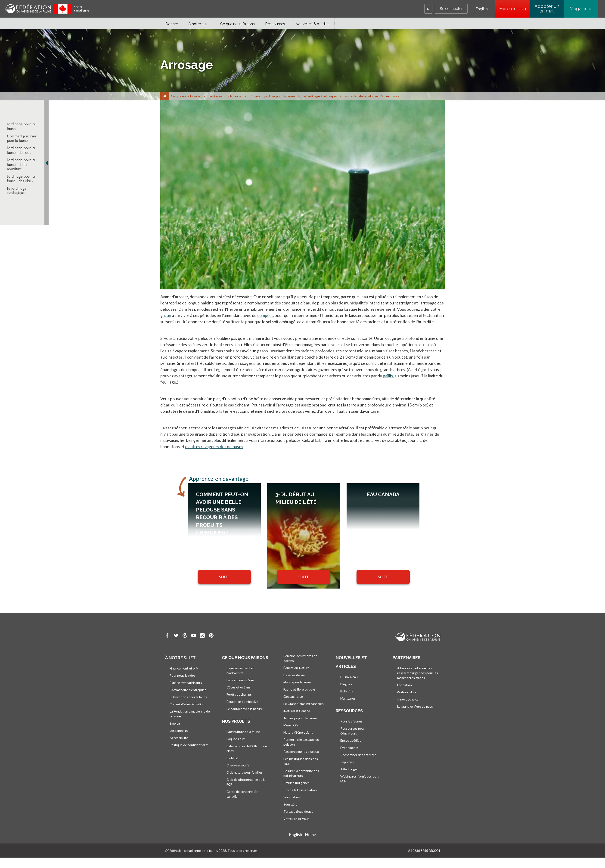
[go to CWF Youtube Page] (194, 636)
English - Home (302, 834)
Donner (172, 24)
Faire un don (515, 9)
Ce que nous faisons (237, 24)
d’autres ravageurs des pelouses (214, 446)
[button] (428, 9)
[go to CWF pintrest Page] (211, 636)
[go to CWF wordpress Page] (185, 636)
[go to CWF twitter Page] (176, 636)
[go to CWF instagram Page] (202, 636)
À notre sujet (199, 24)
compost (265, 315)
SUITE (224, 577)
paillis (388, 376)
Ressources (275, 24)
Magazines (581, 9)
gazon (166, 315)
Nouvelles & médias (312, 24)
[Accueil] (165, 96)
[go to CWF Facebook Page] (167, 636)
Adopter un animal (547, 9)
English (482, 9)
